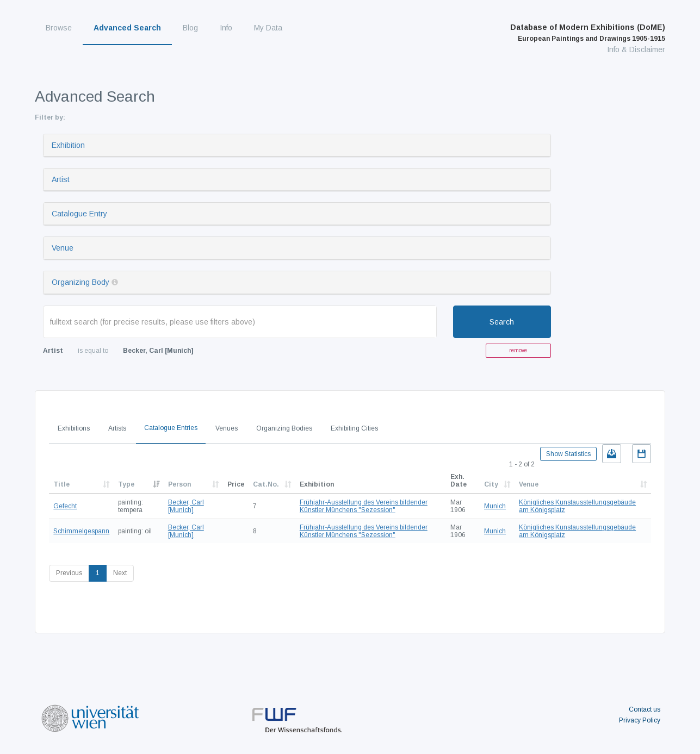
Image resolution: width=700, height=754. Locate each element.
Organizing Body (80, 282)
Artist (61, 179)
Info (226, 28)
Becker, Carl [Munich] (186, 506)
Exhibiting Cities (354, 428)
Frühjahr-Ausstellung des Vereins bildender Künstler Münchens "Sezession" (364, 506)
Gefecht (65, 506)
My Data (268, 28)
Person (179, 484)
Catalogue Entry (79, 214)
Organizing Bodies (284, 428)
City (491, 484)
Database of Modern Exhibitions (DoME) (588, 33)
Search (502, 322)
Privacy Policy (640, 720)
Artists (117, 428)
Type (126, 484)
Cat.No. (266, 484)
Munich (495, 506)
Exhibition (68, 145)
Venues (227, 428)
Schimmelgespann (81, 531)
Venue (63, 248)
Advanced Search (127, 28)
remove (518, 350)
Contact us (645, 709)
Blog (190, 28)
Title (61, 484)
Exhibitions (74, 428)
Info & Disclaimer (636, 49)
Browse (59, 28)
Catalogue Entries (171, 428)
